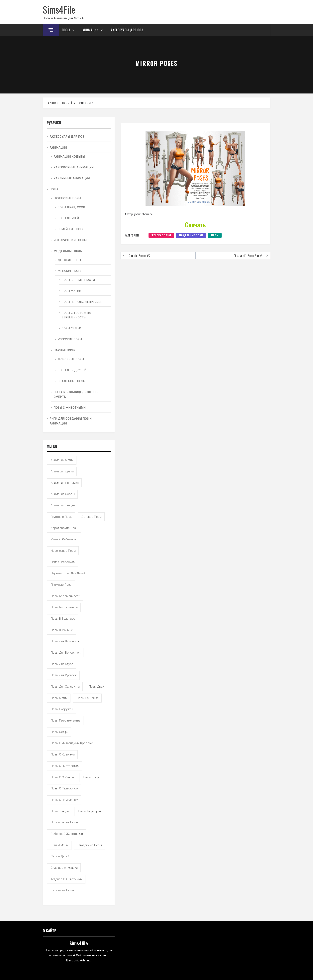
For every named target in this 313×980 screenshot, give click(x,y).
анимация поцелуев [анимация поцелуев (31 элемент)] (65, 483)
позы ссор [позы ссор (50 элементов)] (91, 777)
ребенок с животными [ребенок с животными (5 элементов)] (67, 834)
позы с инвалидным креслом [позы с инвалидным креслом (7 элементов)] (72, 743)
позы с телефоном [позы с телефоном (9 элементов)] (64, 788)
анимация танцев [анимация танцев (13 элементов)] (63, 505)
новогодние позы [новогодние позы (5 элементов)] (63, 551)
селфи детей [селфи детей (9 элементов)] (60, 856)
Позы (69, 30)
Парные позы (64, 350)
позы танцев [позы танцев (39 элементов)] (60, 811)
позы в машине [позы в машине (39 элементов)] (62, 630)
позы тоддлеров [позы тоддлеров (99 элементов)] (90, 811)
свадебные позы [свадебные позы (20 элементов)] (90, 845)
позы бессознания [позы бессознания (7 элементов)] (64, 607)
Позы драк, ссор (71, 207)
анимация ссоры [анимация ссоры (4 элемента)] (63, 494)
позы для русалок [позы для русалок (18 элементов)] (64, 675)
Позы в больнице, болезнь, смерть (76, 395)
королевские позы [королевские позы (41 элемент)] (64, 528)
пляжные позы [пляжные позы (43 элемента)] (61, 585)
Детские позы (69, 260)
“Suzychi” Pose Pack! (248, 255)
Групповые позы (67, 198)
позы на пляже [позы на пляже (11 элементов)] (88, 698)
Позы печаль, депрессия (82, 302)
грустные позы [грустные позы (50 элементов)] (61, 517)
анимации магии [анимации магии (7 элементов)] (62, 460)
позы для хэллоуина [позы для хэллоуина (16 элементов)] (65, 687)
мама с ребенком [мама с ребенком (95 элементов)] (63, 539)
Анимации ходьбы (69, 157)
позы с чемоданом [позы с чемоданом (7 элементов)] (64, 800)
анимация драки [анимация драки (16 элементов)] (62, 471)
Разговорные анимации (74, 167)
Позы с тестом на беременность (76, 315)
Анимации (94, 30)
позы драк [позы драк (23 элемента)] (97, 687)
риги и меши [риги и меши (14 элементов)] (60, 845)
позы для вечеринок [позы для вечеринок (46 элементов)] (66, 653)
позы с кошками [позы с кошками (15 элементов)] (63, 754)
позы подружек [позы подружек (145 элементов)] (62, 709)
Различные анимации (72, 178)
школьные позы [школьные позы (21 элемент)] (62, 890)
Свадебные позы (72, 381)
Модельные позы (191, 235)
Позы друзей (68, 218)
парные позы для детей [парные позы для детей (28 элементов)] (68, 573)
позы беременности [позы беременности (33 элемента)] (65, 596)
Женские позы (161, 235)
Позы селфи (71, 328)
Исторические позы (70, 240)
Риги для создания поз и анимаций (71, 421)
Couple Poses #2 (140, 255)
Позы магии (71, 291)
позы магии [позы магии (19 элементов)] (59, 698)
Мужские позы (70, 339)
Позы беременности (78, 280)
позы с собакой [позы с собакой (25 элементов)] (62, 777)
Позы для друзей (72, 370)
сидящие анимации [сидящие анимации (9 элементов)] (64, 868)
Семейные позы (70, 229)
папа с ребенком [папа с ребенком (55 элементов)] (63, 562)
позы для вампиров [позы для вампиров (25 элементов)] (65, 641)
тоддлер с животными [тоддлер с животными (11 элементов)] (67, 879)
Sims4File (59, 9)
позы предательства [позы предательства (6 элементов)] (66, 721)
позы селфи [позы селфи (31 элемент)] (59, 732)
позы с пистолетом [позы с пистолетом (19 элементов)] (65, 766)
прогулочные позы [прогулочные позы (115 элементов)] (64, 822)
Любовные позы (71, 359)
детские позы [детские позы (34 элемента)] (92, 517)
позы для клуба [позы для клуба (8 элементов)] (62, 664)
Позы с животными (70, 408)
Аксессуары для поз (127, 30)
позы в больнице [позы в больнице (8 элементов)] (63, 619)
